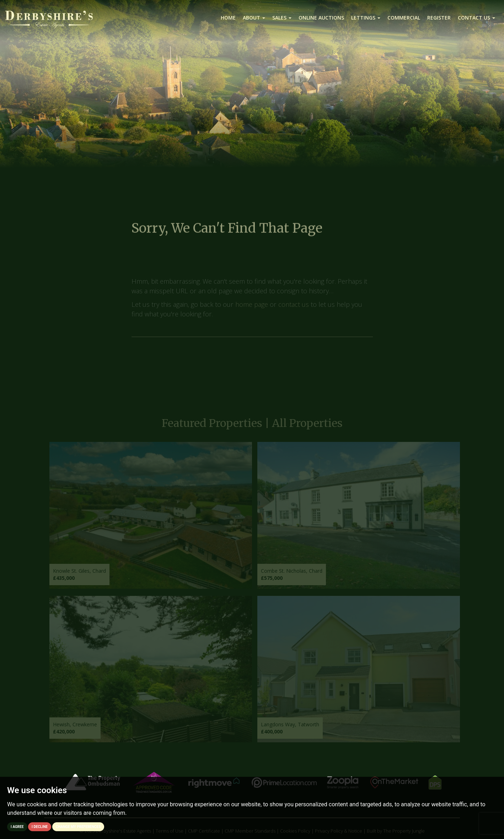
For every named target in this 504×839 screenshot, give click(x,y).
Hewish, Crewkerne (75, 728)
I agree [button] (17, 827)
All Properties (307, 426)
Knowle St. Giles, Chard (79, 574)
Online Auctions (321, 18)
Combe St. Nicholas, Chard (292, 574)
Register (439, 18)
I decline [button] (40, 827)
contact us (294, 307)
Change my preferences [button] (78, 827)
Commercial (404, 18)
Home (228, 18)
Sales (282, 18)
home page (252, 307)
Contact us (476, 18)
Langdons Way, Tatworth (290, 728)
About (254, 18)
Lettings (366, 18)
